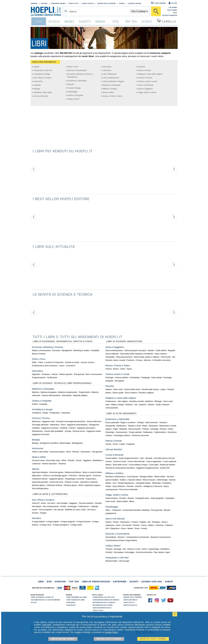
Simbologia (110, 432)
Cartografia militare (143, 483)
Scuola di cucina (120, 461)
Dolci (142, 458)
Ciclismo (135, 522)
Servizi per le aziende (107, 3)
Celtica (171, 429)
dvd (116, 21)
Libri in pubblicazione (111, 78)
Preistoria (130, 360)
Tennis (137, 528)
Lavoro (62, 366)
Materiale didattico (80, 395)
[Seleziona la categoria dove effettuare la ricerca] (139, 11)
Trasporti (109, 549)
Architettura (37, 413)
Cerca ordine (160, 3)
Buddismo (149, 401)
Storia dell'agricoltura (40, 489)
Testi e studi (118, 389)
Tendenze (62, 464)
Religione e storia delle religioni (150, 74)
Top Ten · (75, 581)
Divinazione (153, 426)
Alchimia (163, 429)
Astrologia (154, 429)
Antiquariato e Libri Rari (43, 70)
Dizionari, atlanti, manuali (115, 360)
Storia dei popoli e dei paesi (135, 351)
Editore (44, 3)
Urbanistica (66, 413)
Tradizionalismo (160, 432)
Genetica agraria (70, 485)
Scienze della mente (132, 389)
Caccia (144, 525)
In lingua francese (83, 522)
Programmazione (39, 378)
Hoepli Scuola (88, 3)
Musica (116, 369)
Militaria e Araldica (110, 89)
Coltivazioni (116, 510)
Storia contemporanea (114, 351)
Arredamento (55, 413)
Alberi (108, 510)
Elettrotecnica (37, 431)
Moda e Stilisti (108, 92)
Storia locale (166, 357)
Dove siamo (172, 10)
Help (175, 13)
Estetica (109, 389)
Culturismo (160, 525)
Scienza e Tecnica (145, 78)
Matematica (55, 425)
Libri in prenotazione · (97, 581)
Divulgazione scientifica (49, 443)
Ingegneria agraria (56, 479)
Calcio (118, 525)
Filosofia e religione (146, 393)
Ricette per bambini (167, 465)
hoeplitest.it (129, 602)
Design (45, 413)
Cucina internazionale (136, 461)
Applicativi (36, 374)
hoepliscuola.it (130, 605)
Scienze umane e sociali (148, 81)
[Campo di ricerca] (99, 11)
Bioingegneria (77, 443)
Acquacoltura (91, 479)
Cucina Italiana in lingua (138, 465)
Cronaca (139, 360)
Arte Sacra (91, 510)
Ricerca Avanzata (170, 15)
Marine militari (160, 477)
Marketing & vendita (81, 351)
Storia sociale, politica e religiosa (146, 357)
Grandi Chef (165, 468)
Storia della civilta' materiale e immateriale (137, 354)
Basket (130, 528)
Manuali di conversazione (160, 537)
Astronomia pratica (57, 452)
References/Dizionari (73, 472)
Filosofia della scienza (150, 389)
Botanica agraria (38, 485)
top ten (131, 21)
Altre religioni (123, 401)
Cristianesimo (111, 401)
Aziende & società (72, 362)
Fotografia (43, 404)
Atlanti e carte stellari (40, 452)
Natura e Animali (144, 70)
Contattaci (71, 605)
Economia (56, 351)
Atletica (151, 525)
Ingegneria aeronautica (86, 428)
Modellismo (165, 549)
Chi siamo (173, 7)
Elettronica (36, 421)
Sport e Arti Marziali (146, 85)
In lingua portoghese (61, 525)
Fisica (63, 425)
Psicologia (110, 378)
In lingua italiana (38, 522)
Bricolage (118, 549)
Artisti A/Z (36, 503)
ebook (100, 21)
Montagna (156, 522)
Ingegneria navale (94, 431)
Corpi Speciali (132, 477)
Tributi (40, 362)
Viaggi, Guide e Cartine (147, 92)
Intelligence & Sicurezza (153, 486)
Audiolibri (37, 85)
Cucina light (154, 465)
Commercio (71, 366)
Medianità (123, 429)
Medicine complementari (68, 392)
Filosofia (71, 84)
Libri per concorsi (87, 362)
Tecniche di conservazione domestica (120, 468)
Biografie (171, 351)
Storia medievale (112, 354)
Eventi (122, 3)
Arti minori (51, 503)
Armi (114, 483)
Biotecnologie (65, 443)
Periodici (76, 452)
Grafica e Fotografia (75, 95)
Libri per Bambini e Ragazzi (114, 81)
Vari (173, 357)
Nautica (109, 522)
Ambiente (64, 428)
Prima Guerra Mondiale (128, 490)
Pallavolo (169, 525)
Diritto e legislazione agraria (89, 485)
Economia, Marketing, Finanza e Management (80, 76)
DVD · (50, 581)
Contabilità (95, 351)
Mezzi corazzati (149, 480)
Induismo (143, 405)
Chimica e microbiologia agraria (55, 476)
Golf (107, 528)
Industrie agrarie (85, 476)
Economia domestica (144, 552)
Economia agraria (56, 472)
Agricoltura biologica (40, 472)
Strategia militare (146, 477)
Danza (129, 369)
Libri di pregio (124, 561)
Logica (163, 389)
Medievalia (156, 483)
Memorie (148, 360)
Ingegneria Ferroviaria (41, 434)
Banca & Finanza (39, 354)
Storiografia (110, 357)
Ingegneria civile (48, 421)
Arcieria (144, 528)
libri (39, 21)
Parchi (115, 444)
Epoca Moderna (119, 486)
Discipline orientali (136, 401)
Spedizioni (71, 602)
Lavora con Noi (135, 3)
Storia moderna (161, 354)
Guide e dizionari (162, 405)
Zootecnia (97, 476)
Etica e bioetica (131, 393)
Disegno (43, 513)
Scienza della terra (94, 421)
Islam (108, 405)
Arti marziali (127, 525)
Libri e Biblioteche (110, 74)
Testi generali (79, 374)
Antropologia (135, 378)
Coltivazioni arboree (40, 479)
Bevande (149, 458)
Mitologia (158, 401)
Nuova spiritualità (112, 423)
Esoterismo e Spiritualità (77, 81)
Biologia (37, 89)
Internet (55, 374)
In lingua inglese (53, 522)
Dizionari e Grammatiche (77, 70)
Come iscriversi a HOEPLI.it (42, 597)
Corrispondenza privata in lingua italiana (121, 540)
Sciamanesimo (122, 432)
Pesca (124, 528)
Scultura (35, 513)
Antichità (138, 486)
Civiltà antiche (161, 351)
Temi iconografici (45, 510)
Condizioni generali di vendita (106, 600)
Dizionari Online (58, 3)
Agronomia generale (40, 482)
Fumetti (85, 21)
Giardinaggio (72, 92)
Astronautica (85, 452)
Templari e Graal (134, 426)
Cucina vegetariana (154, 461)
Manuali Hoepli (111, 561)
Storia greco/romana (124, 357)
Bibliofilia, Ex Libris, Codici (75, 510)
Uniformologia (162, 480)
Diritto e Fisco (73, 67)
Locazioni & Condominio (54, 362)
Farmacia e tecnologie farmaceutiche (71, 421)
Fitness (116, 522)
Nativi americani (151, 423)
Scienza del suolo (56, 482)
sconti (147, 21)
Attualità (151, 351)
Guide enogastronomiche (129, 458)
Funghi (122, 444)
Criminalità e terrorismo (162, 360)
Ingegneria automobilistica (77, 425)
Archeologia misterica (122, 435)
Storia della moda (53, 460)
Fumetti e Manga (74, 88)
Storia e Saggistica (145, 89)
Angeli (115, 429)
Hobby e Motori (73, 99)
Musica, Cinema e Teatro (113, 96)
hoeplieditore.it (131, 600)
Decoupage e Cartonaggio (124, 552)
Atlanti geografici (157, 498)
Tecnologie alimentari (40, 425)
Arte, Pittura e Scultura (43, 78)
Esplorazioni (125, 522)
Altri (149, 522)
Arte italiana (37, 506)
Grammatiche (111, 537)
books (69, 21)
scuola (54, 21)
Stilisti (64, 460)
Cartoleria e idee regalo (43, 92)
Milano (132, 501)
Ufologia (141, 423)
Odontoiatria (67, 395)
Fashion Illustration (49, 464)
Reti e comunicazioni (94, 374)
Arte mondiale (62, 503)
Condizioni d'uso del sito (104, 597)
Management (67, 351)
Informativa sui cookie (103, 605)
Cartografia (170, 498)
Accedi (174, 3)
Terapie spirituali (135, 432)
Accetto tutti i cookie (153, 639)
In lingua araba (76, 525)
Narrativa (142, 67)
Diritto (34, 362)
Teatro (123, 369)
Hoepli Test (74, 3)
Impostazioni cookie (63, 639)
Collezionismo (84, 506)
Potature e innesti (72, 482)
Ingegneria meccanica (50, 428)
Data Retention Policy (102, 608)
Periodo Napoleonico (126, 483)
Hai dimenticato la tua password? (46, 600)
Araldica (123, 480)
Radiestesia (148, 432)
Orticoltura (73, 476)
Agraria (37, 67)
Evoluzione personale (140, 435)
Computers (46, 374)
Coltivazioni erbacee (54, 485)
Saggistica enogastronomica (147, 468)
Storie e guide (118, 393)
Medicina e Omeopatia (112, 85)
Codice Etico (98, 610)
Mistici (145, 426)
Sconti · (135, 581)
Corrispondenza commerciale (138, 537)
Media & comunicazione (41, 351)
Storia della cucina (120, 465)
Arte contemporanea (51, 506)
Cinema (109, 369)
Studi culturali (157, 378)
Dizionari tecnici (79, 431)
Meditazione (121, 426)
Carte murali (110, 501)
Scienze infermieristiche (51, 395)
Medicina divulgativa (49, 392)
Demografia (119, 381)
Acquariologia (154, 549)
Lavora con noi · (152, 581)
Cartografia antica (142, 498)
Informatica (107, 67)
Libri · (42, 581)
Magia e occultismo (128, 423)
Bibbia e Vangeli (118, 405)
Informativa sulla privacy (104, 602)
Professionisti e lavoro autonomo (45, 366)
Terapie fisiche (84, 392)
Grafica (35, 404)
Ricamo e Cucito (134, 549)
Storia (68, 452)
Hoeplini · (61, 581)
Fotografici (131, 444)
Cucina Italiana (111, 458)
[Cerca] (156, 11)
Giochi (144, 549)
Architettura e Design (42, 74)
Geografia (109, 381)
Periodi (63, 506)
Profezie (146, 429)
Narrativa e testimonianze (116, 477)
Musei (44, 503)
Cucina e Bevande (41, 96)
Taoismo (151, 405)
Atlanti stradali (122, 501)
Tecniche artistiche (86, 503)
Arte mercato (59, 510)
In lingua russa (45, 525)
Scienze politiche (122, 378)
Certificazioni (52, 378)
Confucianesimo (112, 408)
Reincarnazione (135, 429)
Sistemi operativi (66, 374)
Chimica (72, 428)
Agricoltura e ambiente (89, 482)
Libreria (34, 3)
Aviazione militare (135, 480)
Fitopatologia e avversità (75, 479)
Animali (108, 444)
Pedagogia (145, 378)
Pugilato (143, 522)
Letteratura (107, 70)
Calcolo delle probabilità (54, 431)
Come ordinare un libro (77, 597)
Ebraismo (129, 405)
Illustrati (131, 498)
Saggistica (87, 460)
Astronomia (38, 81)
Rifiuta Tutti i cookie (109, 639)
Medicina (36, 392)
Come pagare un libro (76, 600)
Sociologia (168, 378)
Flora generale (157, 510)
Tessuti (79, 460)
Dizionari (121, 537)
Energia (68, 431)
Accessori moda (38, 460)
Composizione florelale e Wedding (136, 510)
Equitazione (115, 528)
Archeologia (72, 506)
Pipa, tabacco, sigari (162, 552)
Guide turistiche (112, 498)
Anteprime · (120, 581)
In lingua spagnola (68, 522)
